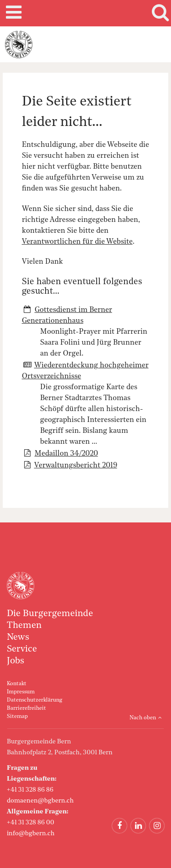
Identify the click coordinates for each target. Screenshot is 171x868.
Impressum (21, 692)
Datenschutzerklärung (34, 700)
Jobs (16, 661)
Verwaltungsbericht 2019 (76, 466)
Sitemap (17, 717)
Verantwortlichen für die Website (77, 242)
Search (159, 13)
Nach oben (143, 718)
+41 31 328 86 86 (30, 790)
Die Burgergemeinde (50, 614)
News (18, 637)
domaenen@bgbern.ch (40, 801)
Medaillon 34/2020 (66, 454)
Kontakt (17, 684)
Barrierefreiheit (26, 708)
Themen (24, 626)
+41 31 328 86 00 (31, 823)
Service (22, 649)
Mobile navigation (12, 13)
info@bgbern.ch (31, 833)
